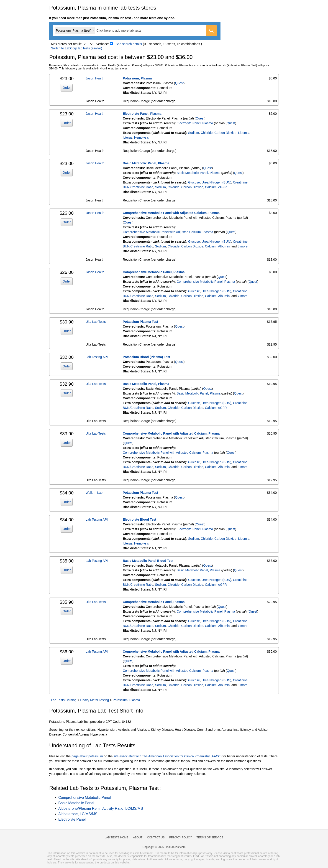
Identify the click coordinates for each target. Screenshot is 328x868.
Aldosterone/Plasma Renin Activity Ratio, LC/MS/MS (101, 808)
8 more (243, 246)
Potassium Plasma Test (140, 322)
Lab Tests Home (117, 837)
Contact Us (156, 837)
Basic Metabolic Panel (76, 803)
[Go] (211, 31)
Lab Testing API (97, 357)
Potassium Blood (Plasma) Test (146, 357)
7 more (243, 296)
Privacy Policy (181, 837)
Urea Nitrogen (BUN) (216, 182)
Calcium (211, 187)
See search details (129, 44)
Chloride (207, 133)
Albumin (224, 246)
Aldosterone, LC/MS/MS (78, 814)
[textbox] (122, 31)
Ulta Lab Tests (96, 322)
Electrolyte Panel (72, 819)
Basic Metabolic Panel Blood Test (148, 561)
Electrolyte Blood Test (140, 519)
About (138, 837)
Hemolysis (142, 137)
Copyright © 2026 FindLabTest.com (164, 847)
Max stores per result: (66, 44)
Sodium (193, 133)
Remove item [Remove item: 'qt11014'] (93, 31)
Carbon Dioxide (225, 133)
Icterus (128, 137)
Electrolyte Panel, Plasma (142, 114)
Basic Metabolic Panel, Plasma (146, 163)
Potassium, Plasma (137, 78)
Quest (179, 83)
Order (67, 88)
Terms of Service (210, 837)
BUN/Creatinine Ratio (138, 187)
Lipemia (244, 133)
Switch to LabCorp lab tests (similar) (77, 48)
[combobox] (135, 31)
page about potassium (87, 756)
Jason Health (95, 78)
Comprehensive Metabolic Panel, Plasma (154, 272)
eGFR (222, 187)
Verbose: (103, 44)
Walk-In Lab (94, 493)
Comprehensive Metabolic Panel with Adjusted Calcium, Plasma (171, 213)
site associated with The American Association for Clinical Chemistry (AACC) (168, 756)
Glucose (194, 182)
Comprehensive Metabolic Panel (85, 798)
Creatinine (240, 182)
